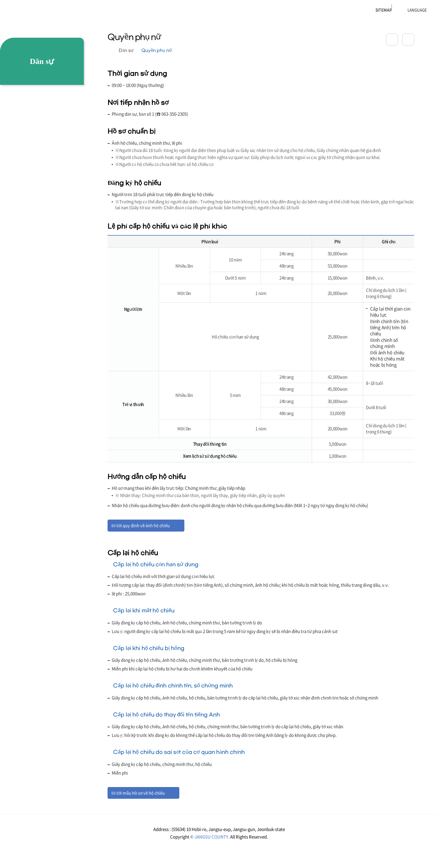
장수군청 (25, 13)
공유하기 (392, 40)
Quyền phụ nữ (157, 51)
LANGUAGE (403, 10)
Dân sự (126, 51)
